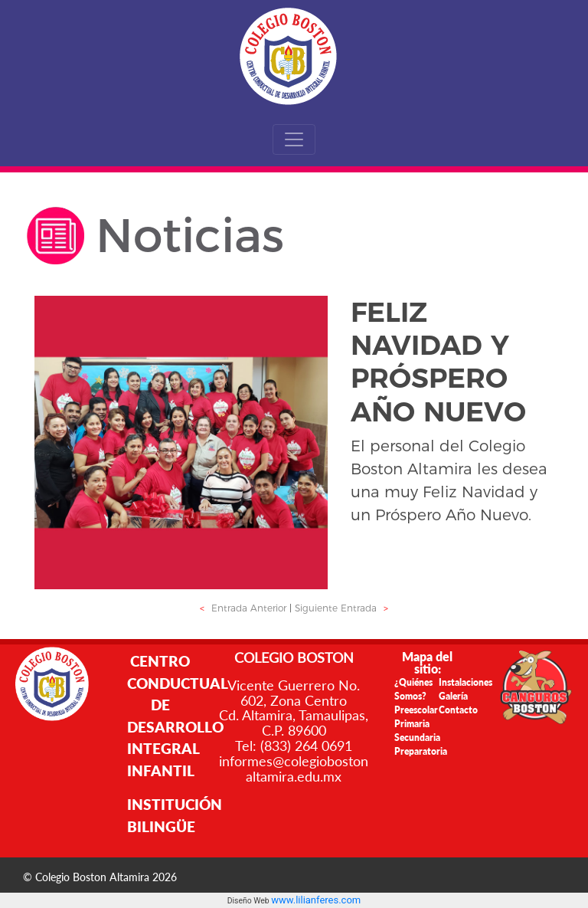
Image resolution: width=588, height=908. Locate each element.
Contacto (458, 710)
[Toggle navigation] (294, 139)
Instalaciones (465, 682)
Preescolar (416, 710)
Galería (453, 696)
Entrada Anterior (241, 608)
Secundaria (417, 738)
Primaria (412, 724)
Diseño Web (249, 901)
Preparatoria (421, 751)
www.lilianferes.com (316, 900)
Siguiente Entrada (343, 608)
